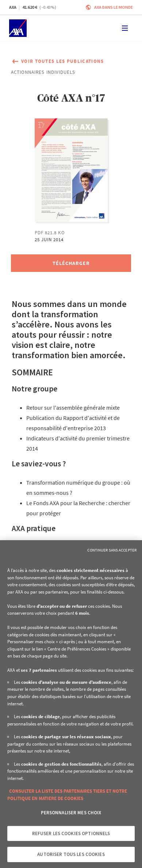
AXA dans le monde (114, 7)
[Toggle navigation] (125, 28)
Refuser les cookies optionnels (71, 833)
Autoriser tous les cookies (71, 854)
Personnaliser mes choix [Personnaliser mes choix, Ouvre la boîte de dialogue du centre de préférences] (71, 813)
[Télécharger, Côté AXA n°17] (71, 263)
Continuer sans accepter (112, 550)
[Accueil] (18, 28)
